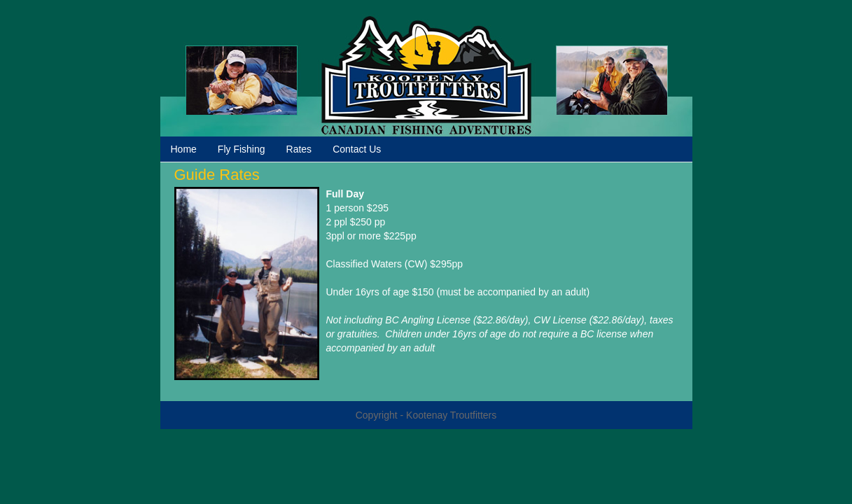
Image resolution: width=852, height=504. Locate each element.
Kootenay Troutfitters (426, 75)
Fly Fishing (242, 149)
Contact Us (357, 149)
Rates (299, 149)
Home (184, 149)
